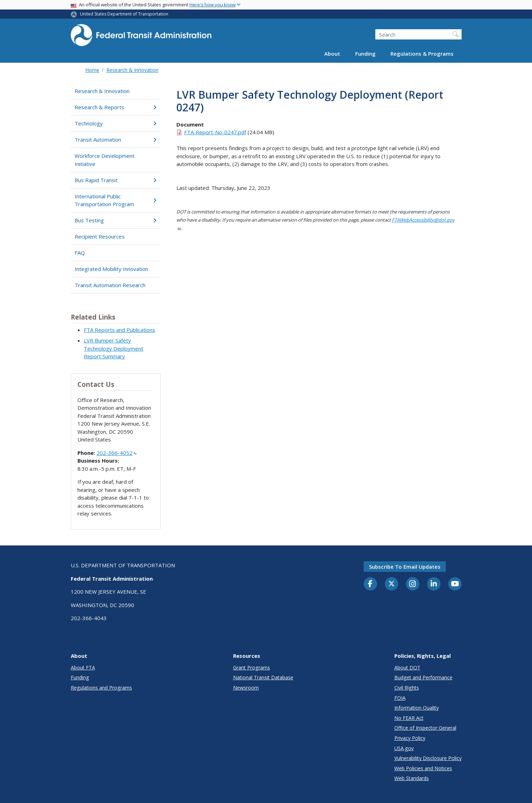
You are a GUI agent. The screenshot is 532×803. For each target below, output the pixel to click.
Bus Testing (116, 220)
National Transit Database (263, 677)
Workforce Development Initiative (105, 160)
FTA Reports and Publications (120, 330)
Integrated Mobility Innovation (111, 269)
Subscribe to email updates (405, 567)
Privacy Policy (410, 738)
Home (92, 70)
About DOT (407, 668)
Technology (116, 123)
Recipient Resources (100, 236)
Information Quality (417, 708)
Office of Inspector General (425, 728)
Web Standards (412, 778)
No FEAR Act (409, 718)
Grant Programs (252, 668)
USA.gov (404, 748)
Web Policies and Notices (423, 768)
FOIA (400, 698)
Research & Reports (116, 107)
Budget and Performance (423, 677)
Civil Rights (407, 688)
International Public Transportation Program (116, 200)
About (332, 54)
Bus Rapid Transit (116, 180)
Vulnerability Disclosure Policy (428, 758)
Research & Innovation (132, 70)
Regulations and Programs (101, 688)
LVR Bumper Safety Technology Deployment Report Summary (114, 348)
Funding (365, 54)
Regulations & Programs (422, 54)
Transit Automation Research (110, 285)
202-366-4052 (117, 453)
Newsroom (246, 688)
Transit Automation (116, 140)
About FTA (83, 668)
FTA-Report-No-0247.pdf (215, 132)
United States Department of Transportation (124, 14)
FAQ (80, 253)
